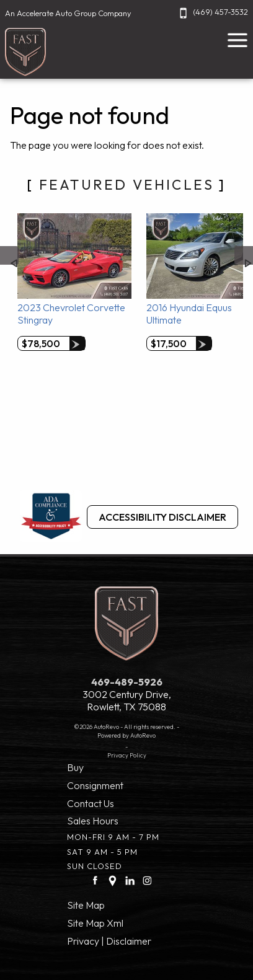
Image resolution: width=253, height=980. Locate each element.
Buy (75, 767)
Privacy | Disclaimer (109, 941)
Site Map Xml (95, 923)
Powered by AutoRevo (126, 735)
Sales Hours (93, 821)
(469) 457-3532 (212, 12)
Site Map (86, 905)
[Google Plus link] (113, 880)
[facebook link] (95, 880)
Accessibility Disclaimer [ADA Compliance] (162, 517)
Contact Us (91, 803)
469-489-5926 (127, 682)
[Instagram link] (147, 880)
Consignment (95, 785)
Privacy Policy (127, 755)
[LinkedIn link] (130, 880)
